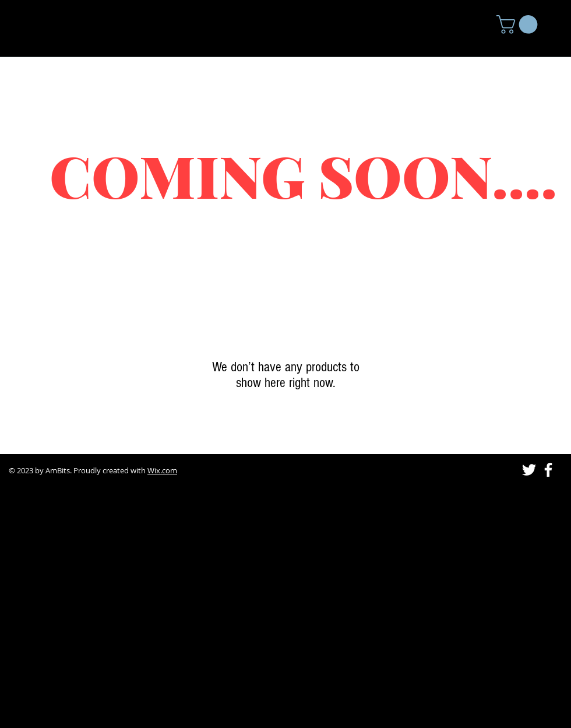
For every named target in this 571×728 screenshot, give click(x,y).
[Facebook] (548, 470)
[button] (519, 24)
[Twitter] (529, 470)
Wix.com (162, 470)
